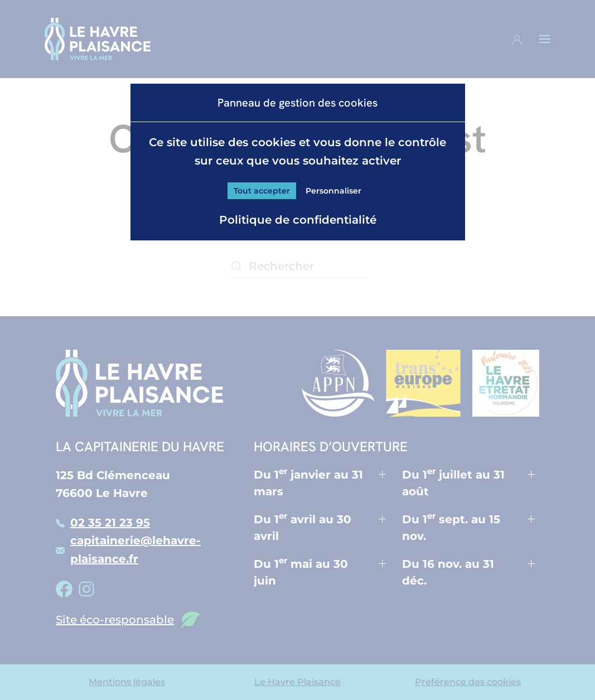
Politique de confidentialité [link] (298, 220)
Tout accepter (262, 191)
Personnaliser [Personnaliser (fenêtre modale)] (333, 191)
